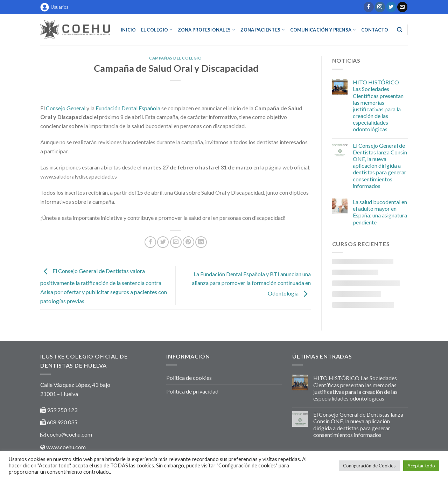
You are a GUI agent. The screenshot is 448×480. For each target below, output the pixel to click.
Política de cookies (189, 378)
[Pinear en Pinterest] (188, 242)
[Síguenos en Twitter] (391, 7)
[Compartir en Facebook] (150, 242)
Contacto (375, 30)
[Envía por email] (176, 242)
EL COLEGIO (157, 30)
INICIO (128, 30)
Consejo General (66, 108)
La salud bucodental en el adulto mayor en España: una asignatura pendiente (380, 212)
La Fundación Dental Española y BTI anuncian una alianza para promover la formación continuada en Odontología (251, 284)
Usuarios (54, 7)
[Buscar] (400, 30)
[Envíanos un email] (402, 7)
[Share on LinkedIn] (201, 242)
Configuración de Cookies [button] (369, 466)
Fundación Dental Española (128, 108)
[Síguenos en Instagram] (380, 7)
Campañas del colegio (175, 58)
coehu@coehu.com (69, 434)
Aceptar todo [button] (421, 466)
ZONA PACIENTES (263, 30)
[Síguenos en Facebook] (369, 7)
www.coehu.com (66, 447)
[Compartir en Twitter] (163, 242)
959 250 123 (62, 410)
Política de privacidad (192, 391)
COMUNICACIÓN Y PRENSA (323, 30)
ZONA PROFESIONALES (207, 30)
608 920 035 (62, 422)
